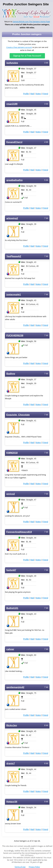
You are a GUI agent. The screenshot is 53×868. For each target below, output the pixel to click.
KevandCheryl (14, 142)
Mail (32, 94)
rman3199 (12, 104)
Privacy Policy (34, 867)
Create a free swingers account (19, 47)
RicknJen (12, 725)
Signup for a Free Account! (27, 56)
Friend (45, 94)
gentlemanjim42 (15, 687)
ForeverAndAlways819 (19, 532)
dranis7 (11, 763)
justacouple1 (14, 295)
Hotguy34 (12, 802)
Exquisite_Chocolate (18, 415)
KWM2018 (12, 453)
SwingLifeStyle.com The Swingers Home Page (31, 22)
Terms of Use (20, 867)
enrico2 (11, 494)
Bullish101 (12, 608)
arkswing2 (12, 218)
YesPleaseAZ (14, 256)
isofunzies (12, 63)
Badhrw (11, 374)
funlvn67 (11, 570)
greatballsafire (14, 180)
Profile (26, 94)
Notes (38, 94)
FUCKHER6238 (15, 335)
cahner (10, 649)
